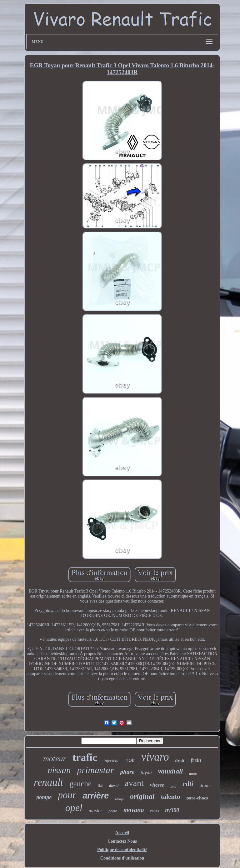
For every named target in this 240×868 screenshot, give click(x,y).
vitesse (157, 785)
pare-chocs (197, 798)
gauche (80, 784)
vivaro (155, 757)
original (142, 796)
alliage (119, 799)
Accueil (122, 833)
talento (171, 797)
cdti (188, 784)
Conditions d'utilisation (122, 858)
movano (134, 810)
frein (196, 760)
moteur (55, 759)
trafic (85, 757)
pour (67, 795)
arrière (96, 796)
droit (180, 761)
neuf (173, 786)
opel (74, 808)
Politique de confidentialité (122, 850)
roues (154, 811)
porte (113, 811)
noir (130, 760)
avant (134, 783)
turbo (193, 773)
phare (127, 772)
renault (48, 782)
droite (205, 785)
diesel (114, 786)
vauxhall (170, 771)
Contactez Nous (122, 841)
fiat (100, 786)
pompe (44, 797)
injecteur (111, 761)
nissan (59, 770)
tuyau (146, 772)
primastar (95, 770)
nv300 (172, 810)
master (96, 811)
